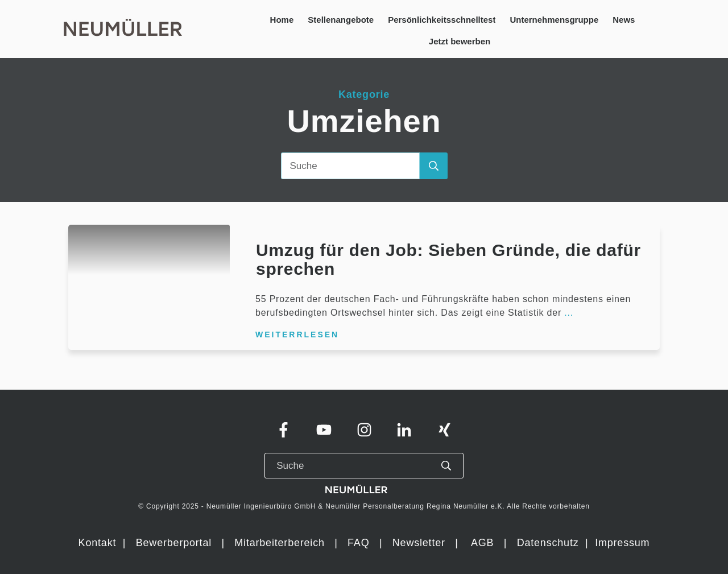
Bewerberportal (174, 543)
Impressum (622, 543)
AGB (482, 543)
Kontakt (98, 543)
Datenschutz (550, 543)
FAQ (358, 543)
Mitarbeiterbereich (281, 543)
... (569, 313)
